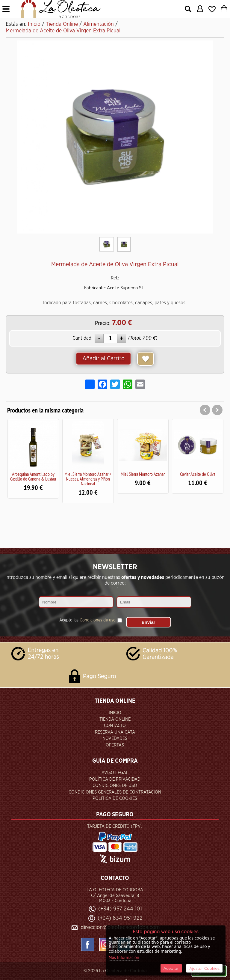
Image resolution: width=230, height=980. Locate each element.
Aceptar (171, 968)
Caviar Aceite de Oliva (198, 474)
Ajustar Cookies (204, 968)
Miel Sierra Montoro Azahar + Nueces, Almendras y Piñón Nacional (88, 479)
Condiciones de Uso (115, 786)
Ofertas (115, 745)
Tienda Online (115, 719)
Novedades (115, 739)
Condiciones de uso (98, 620)
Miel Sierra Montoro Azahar (143, 474)
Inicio (115, 713)
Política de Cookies (115, 798)
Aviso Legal (115, 773)
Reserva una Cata (115, 732)
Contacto (115, 726)
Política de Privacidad (115, 779)
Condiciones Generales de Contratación (115, 792)
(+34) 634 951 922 (120, 918)
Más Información (124, 958)
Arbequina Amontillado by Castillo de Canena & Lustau (33, 476)
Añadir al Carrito (103, 359)
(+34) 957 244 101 (120, 909)
